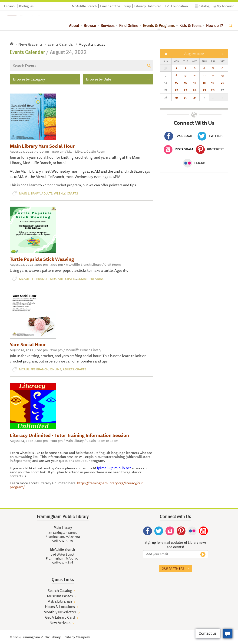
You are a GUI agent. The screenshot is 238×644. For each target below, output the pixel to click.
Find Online (129, 25)
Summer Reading (91, 279)
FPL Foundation (176, 6)
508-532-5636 (63, 562)
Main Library (30, 193)
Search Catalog (60, 590)
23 (185, 90)
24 (195, 90)
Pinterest (210, 149)
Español (10, 6)
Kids (53, 279)
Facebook (178, 136)
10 (195, 75)
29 (176, 97)
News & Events (30, 44)
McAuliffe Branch (84, 6)
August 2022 (194, 54)
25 (204, 90)
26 (213, 90)
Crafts (72, 193)
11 (204, 75)
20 (223, 83)
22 (176, 90)
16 (186, 83)
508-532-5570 (63, 540)
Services (108, 25)
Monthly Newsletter (60, 612)
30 (186, 97)
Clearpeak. (83, 637)
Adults (47, 193)
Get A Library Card (60, 617)
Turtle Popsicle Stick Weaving (42, 259)
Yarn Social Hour (28, 344)
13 (222, 75)
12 (213, 75)
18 (204, 83)
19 (213, 83)
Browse (90, 25)
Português (26, 6)
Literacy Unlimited (148, 6)
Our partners (173, 568)
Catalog (204, 6)
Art (61, 279)
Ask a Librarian (60, 601)
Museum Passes (60, 596)
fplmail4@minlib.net (114, 468)
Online (56, 369)
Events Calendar (61, 44)
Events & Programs (159, 25)
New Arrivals (60, 623)
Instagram (178, 149)
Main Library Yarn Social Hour (42, 146)
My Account (225, 6)
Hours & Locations (60, 607)
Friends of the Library (116, 6)
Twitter (210, 136)
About (74, 25)
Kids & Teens (190, 25)
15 (176, 83)
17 (195, 83)
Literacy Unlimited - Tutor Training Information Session (69, 435)
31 (195, 97)
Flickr (194, 163)
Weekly (60, 193)
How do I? (215, 25)
